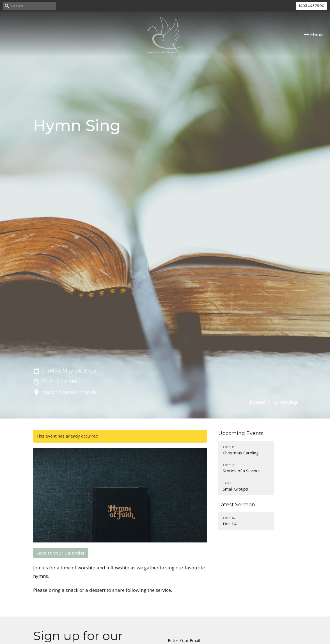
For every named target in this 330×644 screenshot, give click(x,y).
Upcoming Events (241, 433)
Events (258, 402)
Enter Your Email (184, 640)
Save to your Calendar (61, 553)
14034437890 (312, 6)
